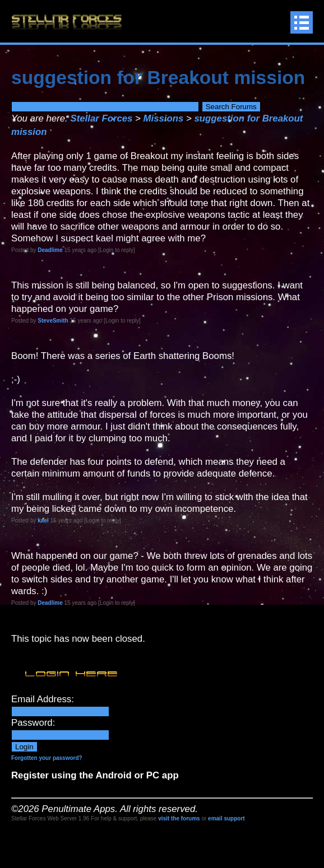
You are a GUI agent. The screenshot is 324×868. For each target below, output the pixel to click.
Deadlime (50, 250)
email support (226, 818)
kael (43, 521)
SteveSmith (53, 321)
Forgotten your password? (47, 758)
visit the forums (179, 818)
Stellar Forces (101, 118)
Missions (164, 118)
